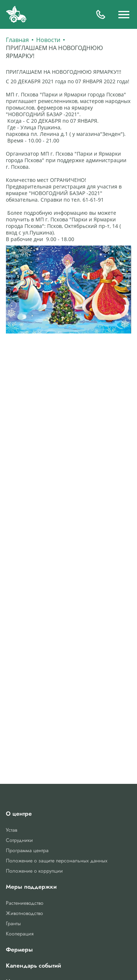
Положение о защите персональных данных (57, 861)
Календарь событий (33, 966)
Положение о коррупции (34, 871)
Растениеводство (25, 903)
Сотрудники (19, 840)
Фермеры (19, 950)
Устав (12, 830)
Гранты (13, 923)
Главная (17, 40)
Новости (48, 40)
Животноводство (24, 913)
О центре (19, 814)
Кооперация (20, 934)
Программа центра (27, 850)
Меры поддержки (31, 887)
